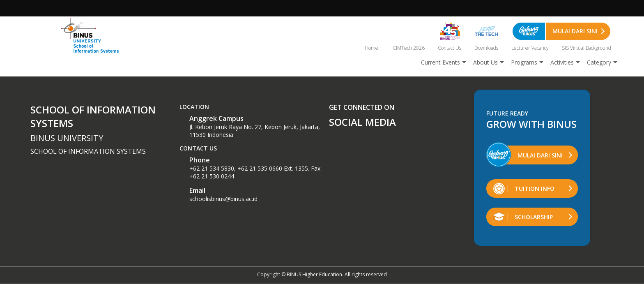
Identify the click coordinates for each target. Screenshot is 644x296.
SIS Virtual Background (586, 48)
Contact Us (450, 48)
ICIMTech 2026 (408, 48)
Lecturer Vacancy (530, 48)
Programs (524, 62)
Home (371, 48)
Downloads (486, 48)
